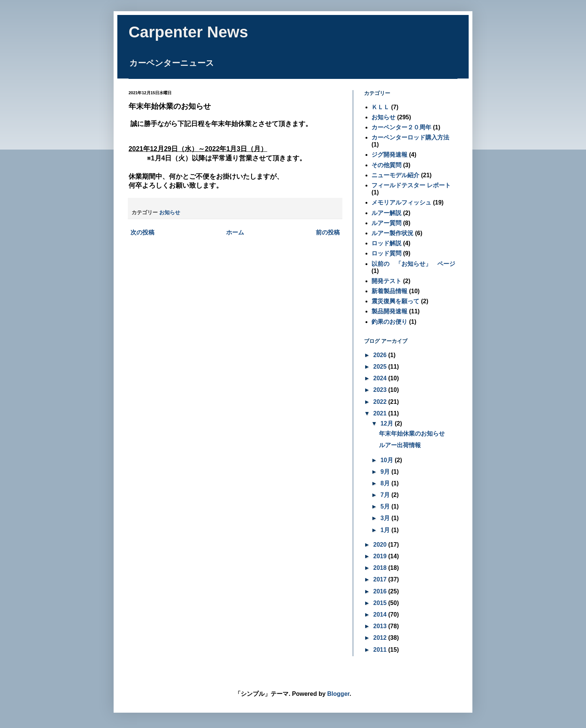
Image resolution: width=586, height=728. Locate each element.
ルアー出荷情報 (400, 445)
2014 (381, 615)
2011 (381, 650)
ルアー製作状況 (392, 233)
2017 (381, 579)
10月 (388, 460)
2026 (381, 355)
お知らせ (170, 212)
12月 (388, 423)
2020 (381, 545)
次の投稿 (142, 232)
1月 (386, 530)
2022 (381, 402)
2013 (381, 626)
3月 (386, 518)
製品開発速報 (389, 311)
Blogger (339, 694)
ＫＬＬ (380, 107)
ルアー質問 (386, 223)
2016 (381, 591)
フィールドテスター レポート (411, 185)
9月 (386, 472)
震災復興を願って (395, 301)
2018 (381, 568)
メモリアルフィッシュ (401, 202)
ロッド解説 (386, 243)
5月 (386, 506)
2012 (381, 638)
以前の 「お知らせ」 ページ (413, 264)
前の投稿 (328, 232)
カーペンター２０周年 (401, 127)
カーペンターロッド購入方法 (410, 137)
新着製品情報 (389, 291)
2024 (381, 378)
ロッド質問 (386, 253)
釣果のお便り (389, 322)
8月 (386, 483)
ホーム (235, 232)
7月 (386, 495)
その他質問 (386, 165)
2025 (381, 367)
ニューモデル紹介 (395, 175)
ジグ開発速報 (389, 155)
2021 (381, 413)
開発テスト (386, 281)
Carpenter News (188, 32)
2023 (381, 390)
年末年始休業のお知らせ (412, 434)
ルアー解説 (386, 213)
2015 (381, 603)
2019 (381, 556)
